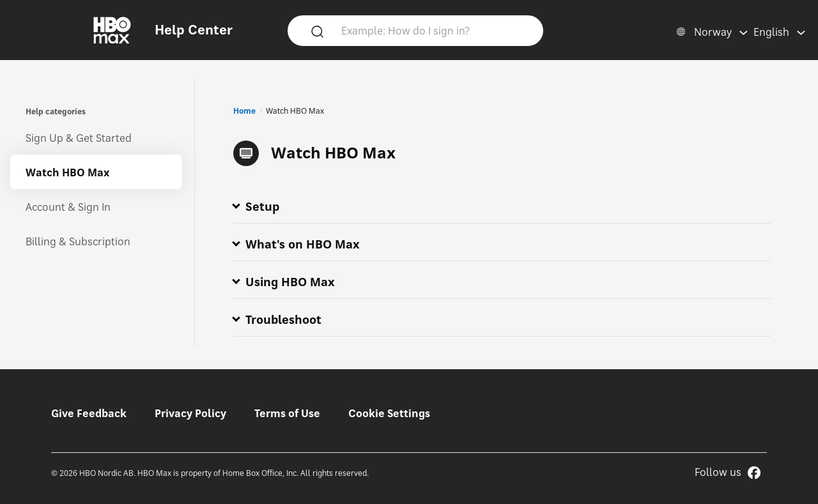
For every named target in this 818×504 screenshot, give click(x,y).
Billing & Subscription (78, 241)
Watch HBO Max (67, 172)
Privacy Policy (190, 413)
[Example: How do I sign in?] (434, 30)
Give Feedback (89, 413)
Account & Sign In (68, 207)
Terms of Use (287, 413)
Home (244, 111)
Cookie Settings (389, 413)
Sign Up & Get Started (79, 138)
